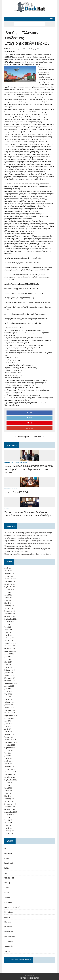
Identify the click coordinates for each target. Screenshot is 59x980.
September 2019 (11, 780)
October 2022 (10, 681)
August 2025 (9, 590)
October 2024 (10, 616)
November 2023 (10, 646)
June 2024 (8, 627)
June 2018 (8, 820)
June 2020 (8, 756)
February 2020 (10, 766)
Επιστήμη (8, 902)
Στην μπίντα (9, 941)
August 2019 (9, 783)
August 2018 (9, 815)
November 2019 (10, 774)
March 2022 (9, 699)
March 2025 (9, 603)
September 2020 (11, 748)
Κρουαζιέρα (9, 912)
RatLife (7, 868)
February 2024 (10, 638)
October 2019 (10, 777)
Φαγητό (7, 951)
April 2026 (8, 568)
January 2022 (9, 705)
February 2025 (10, 606)
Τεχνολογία (9, 946)
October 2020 (10, 745)
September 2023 (11, 651)
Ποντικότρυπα (10, 936)
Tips (6, 873)
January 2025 (9, 608)
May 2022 (8, 694)
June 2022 (8, 691)
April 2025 (8, 600)
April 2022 (8, 697)
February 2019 (10, 799)
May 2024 (8, 630)
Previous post (22, 437)
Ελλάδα (16, 463)
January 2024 (9, 640)
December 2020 (10, 740)
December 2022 (10, 675)
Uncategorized (9, 878)
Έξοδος (7, 897)
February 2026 (10, 573)
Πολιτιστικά (9, 932)
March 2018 (9, 828)
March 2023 (9, 667)
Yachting (7, 883)
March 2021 (9, 732)
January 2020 (9, 769)
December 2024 (10, 611)
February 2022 (10, 702)
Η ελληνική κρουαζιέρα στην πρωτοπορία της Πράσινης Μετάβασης (27, 554)
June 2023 (8, 659)
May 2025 (8, 598)
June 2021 (8, 724)
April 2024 (8, 632)
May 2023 (8, 662)
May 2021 (8, 726)
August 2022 (9, 686)
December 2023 (10, 643)
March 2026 (9, 571)
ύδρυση (40, 49)
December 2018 (10, 804)
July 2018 (8, 817)
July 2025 (8, 592)
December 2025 (10, 579)
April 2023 (8, 665)
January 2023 (9, 673)
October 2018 (10, 809)
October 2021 (10, 713)
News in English (9, 863)
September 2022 (11, 683)
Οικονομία (24, 463)
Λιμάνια (7, 917)
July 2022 (8, 689)
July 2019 (8, 785)
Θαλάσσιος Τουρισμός (13, 907)
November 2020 (10, 742)
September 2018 (11, 812)
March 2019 (9, 796)
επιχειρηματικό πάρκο (20, 49)
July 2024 (8, 624)
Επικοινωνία (29, 975)
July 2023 (8, 657)
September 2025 (11, 587)
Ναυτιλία (8, 922)
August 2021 (9, 718)
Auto (6, 849)
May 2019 (8, 791)
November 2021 (10, 710)
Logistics (8, 489)
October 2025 (10, 584)
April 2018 (8, 825)
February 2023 (10, 670)
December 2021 (10, 707)
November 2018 (10, 807)
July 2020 (8, 753)
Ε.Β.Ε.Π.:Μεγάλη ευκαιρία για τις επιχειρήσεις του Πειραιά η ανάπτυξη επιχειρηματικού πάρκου (29, 469)
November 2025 (10, 581)
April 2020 (8, 761)
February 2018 (10, 831)
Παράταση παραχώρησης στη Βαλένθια (18, 546)
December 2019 (10, 772)
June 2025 (8, 595)
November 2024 (10, 614)
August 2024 (9, 622)
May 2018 (8, 823)
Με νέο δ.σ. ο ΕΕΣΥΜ (16, 492)
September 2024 (11, 619)
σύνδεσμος (32, 49)
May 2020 (8, 758)
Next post (39, 437)
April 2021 (8, 729)
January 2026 (9, 576)
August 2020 (9, 750)
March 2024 (9, 635)
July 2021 (8, 721)
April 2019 (8, 793)
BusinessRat (9, 463)
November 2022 (10, 678)
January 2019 (9, 801)
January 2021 (9, 737)
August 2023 (9, 654)
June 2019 (8, 788)
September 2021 (11, 716)
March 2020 (9, 764)
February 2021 (10, 734)
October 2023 (10, 648)
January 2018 (9, 833)
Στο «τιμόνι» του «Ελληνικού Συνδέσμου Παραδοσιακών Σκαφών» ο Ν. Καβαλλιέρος (28, 514)
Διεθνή (7, 888)
